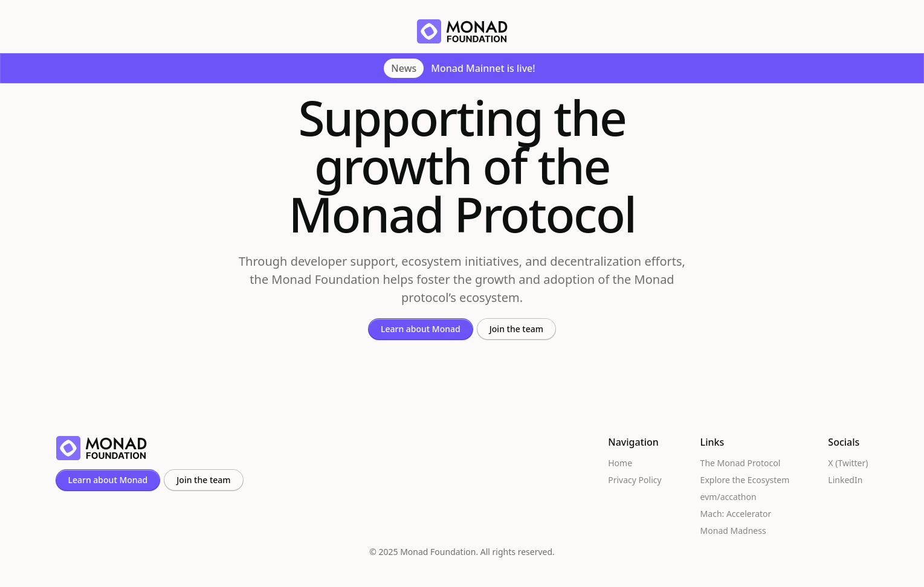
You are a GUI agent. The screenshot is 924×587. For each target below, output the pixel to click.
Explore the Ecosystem (745, 480)
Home (620, 463)
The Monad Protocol (741, 463)
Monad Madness (733, 531)
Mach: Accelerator (736, 514)
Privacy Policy (635, 480)
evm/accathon (729, 497)
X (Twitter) (848, 463)
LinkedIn (845, 480)
